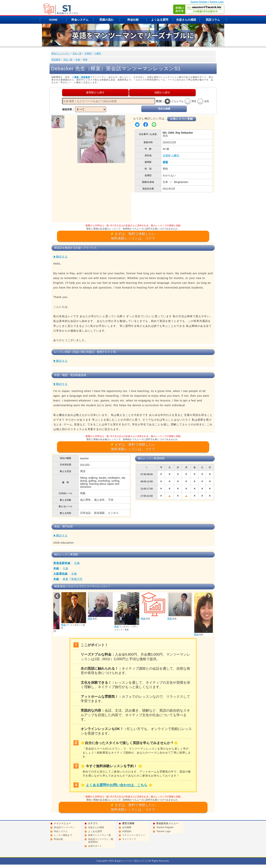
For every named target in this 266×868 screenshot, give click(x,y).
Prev (57, 596)
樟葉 (85, 59)
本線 (78, 59)
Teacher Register (199, 2)
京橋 (74, 574)
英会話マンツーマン (64, 827)
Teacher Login (217, 2)
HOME (53, 20)
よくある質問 (160, 20)
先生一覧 (77, 53)
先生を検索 (164, 109)
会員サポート (95, 846)
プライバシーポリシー (134, 835)
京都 (77, 563)
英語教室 (56, 59)
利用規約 (127, 831)
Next (209, 596)
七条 (66, 568)
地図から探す (162, 92)
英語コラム (213, 20)
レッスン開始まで (63, 835)
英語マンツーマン (61, 53)
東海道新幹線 (62, 563)
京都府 (88, 53)
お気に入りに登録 (182, 119)
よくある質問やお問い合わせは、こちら (117, 785)
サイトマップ (129, 839)
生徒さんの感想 (186, 20)
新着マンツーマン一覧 (99, 835)
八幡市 (98, 53)
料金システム (80, 20)
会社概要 (127, 827)
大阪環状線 (60, 574)
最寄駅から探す (95, 92)
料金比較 (133, 20)
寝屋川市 (77, 579)
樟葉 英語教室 (82, 77)
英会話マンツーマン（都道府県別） (101, 841)
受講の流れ (106, 20)
